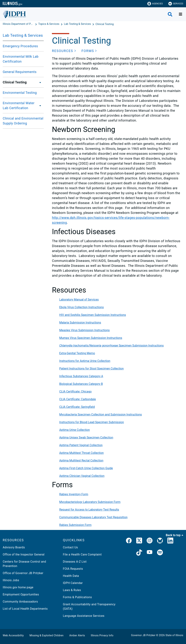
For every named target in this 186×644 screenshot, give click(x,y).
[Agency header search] (170, 14)
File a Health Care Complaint (82, 554)
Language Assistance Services (84, 616)
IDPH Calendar (73, 583)
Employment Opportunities (21, 594)
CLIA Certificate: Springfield (77, 407)
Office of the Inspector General (24, 554)
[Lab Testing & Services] (78, 24)
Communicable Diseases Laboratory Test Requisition (93, 517)
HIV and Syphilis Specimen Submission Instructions (93, 315)
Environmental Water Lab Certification (19, 105)
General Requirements (20, 72)
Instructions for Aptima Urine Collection (85, 361)
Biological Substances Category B (81, 384)
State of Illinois (174, 635)
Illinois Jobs (11, 580)
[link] (129, 541)
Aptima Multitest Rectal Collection (81, 461)
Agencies (155, 4)
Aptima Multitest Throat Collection (81, 453)
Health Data (71, 576)
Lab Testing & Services (23, 35)
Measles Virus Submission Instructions (84, 330)
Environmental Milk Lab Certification (21, 59)
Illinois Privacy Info (102, 635)
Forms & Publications (77, 597)
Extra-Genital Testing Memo (77, 353)
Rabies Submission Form (75, 525)
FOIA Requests (73, 569)
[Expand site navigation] (181, 14)
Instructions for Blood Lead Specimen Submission (92, 422)
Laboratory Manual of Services (79, 300)
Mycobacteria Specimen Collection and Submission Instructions (100, 415)
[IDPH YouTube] (150, 553)
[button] (64, 51)
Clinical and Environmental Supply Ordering (23, 121)
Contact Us (70, 547)
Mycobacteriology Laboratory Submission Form (90, 502)
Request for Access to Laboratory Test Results (89, 510)
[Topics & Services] (49, 24)
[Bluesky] (160, 541)
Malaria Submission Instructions (80, 323)
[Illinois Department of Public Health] (19, 24)
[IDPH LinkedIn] (170, 541)
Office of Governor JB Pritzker (23, 573)
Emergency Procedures (20, 46)
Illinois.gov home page (18, 587)
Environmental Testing (20, 93)
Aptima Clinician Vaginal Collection (82, 476)
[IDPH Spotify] (160, 553)
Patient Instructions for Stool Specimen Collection (91, 369)
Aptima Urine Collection (75, 430)
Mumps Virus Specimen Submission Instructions (91, 338)
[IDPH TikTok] (139, 553)
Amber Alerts (77, 635)
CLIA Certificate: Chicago (75, 392)
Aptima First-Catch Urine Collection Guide (86, 468)
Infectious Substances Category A (81, 376)
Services (176, 4)
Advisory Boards (14, 547)
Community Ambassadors (20, 602)
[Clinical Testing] (105, 24)
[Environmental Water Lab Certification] (41, 105)
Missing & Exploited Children (46, 635)
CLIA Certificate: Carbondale (78, 399)
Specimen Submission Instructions (111, 346)
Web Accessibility (13, 635)
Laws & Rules (72, 590)
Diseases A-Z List (75, 562)
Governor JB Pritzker (143, 635)
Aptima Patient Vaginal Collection (81, 445)
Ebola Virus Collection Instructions (81, 307)
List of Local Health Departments (25, 609)
